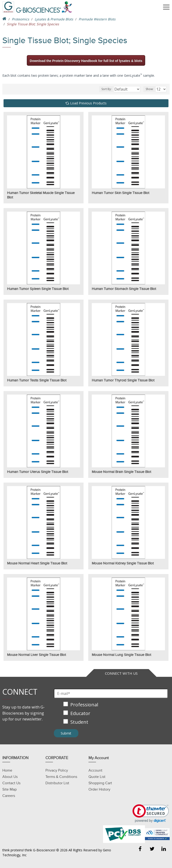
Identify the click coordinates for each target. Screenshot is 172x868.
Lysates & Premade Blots (54, 19)
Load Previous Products (88, 103)
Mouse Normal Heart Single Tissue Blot (37, 563)
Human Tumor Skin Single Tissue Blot (120, 193)
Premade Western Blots (97, 19)
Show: (150, 89)
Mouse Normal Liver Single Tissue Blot (36, 655)
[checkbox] (111, 714)
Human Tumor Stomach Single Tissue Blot (124, 289)
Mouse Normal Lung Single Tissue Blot (121, 655)
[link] (151, 813)
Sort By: (106, 89)
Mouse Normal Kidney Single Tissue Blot (123, 563)
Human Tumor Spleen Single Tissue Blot (38, 289)
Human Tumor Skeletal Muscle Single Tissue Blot (41, 195)
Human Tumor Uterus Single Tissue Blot (38, 472)
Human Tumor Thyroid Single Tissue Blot (123, 380)
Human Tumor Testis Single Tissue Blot (37, 380)
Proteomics (20, 19)
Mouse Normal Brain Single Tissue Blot (121, 472)
